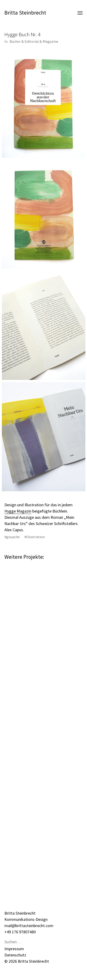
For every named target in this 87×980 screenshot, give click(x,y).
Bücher (15, 41)
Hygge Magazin (18, 511)
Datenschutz (15, 955)
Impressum (14, 949)
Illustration (35, 537)
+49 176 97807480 (20, 932)
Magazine (50, 41)
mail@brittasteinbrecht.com (29, 926)
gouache (13, 537)
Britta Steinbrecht (25, 13)
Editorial (32, 41)
